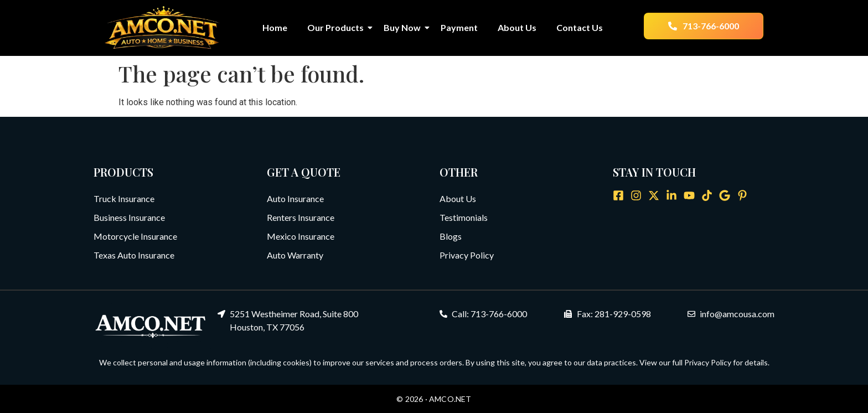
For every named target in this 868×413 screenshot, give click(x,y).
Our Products (338, 27)
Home (275, 27)
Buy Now (404, 27)
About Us (517, 27)
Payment (459, 27)
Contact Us (580, 27)
